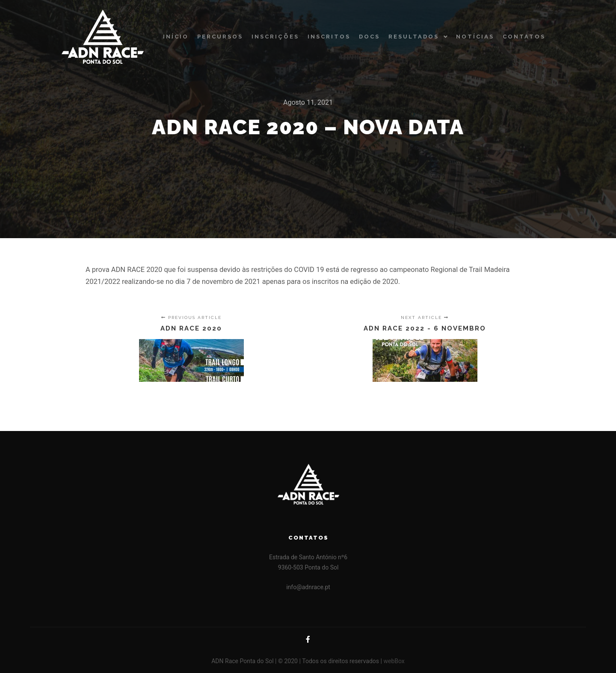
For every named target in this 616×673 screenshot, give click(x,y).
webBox (394, 661)
